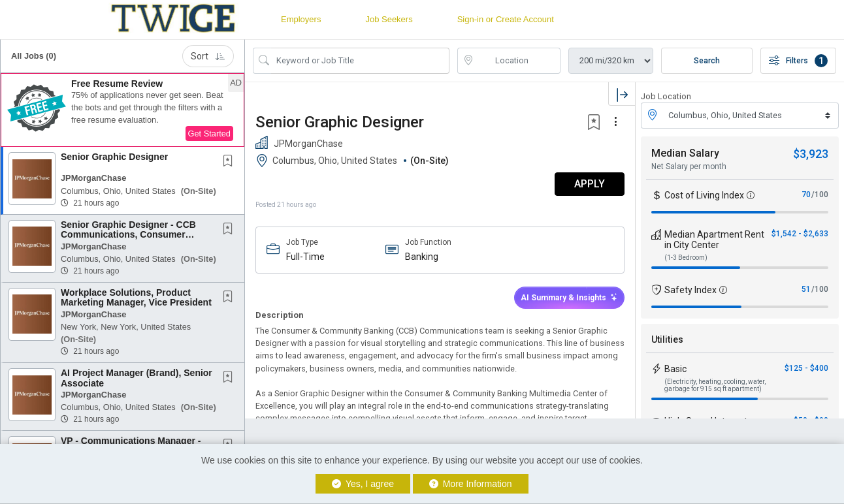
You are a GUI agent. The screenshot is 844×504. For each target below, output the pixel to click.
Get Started (209, 134)
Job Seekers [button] (389, 19)
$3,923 (811, 154)
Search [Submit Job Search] (707, 61)
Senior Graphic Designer (114, 157)
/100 (820, 195)
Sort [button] (208, 56)
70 (806, 195)
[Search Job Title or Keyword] (360, 61)
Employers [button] (301, 19)
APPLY (590, 184)
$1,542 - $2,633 (800, 234)
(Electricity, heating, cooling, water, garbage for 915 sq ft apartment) (715, 385)
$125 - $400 (806, 368)
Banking (422, 257)
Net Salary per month (689, 166)
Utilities (667, 339)
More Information (471, 484)
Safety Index (690, 290)
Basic (675, 369)
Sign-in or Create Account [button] (506, 19)
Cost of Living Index (704, 195)
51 (806, 289)
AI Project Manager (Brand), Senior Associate (137, 378)
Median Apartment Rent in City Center (714, 240)
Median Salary (685, 153)
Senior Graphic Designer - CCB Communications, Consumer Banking (128, 235)
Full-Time (305, 257)
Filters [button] (798, 61)
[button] (122, 110)
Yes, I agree (363, 484)
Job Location (666, 96)
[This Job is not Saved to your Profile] (231, 162)
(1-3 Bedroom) (686, 258)
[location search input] (518, 61)
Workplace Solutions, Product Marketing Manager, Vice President (136, 297)
